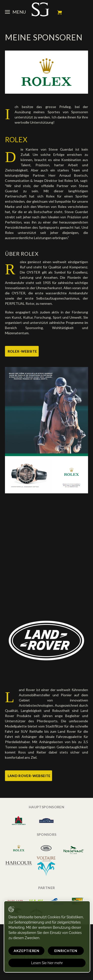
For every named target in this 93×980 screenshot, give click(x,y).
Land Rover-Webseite (29, 776)
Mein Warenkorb (60, 12)
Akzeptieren (27, 951)
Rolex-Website (22, 351)
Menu (15, 12)
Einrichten (66, 951)
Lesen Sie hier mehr (47, 963)
